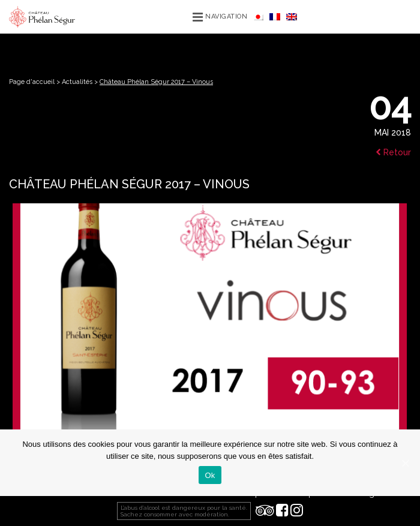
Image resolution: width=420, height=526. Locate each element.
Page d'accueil (32, 82)
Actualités (77, 82)
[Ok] (405, 463)
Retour (393, 152)
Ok (210, 475)
